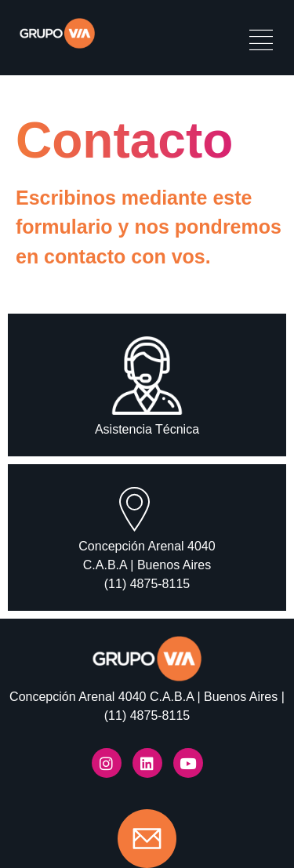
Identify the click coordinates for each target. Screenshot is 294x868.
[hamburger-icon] (261, 42)
